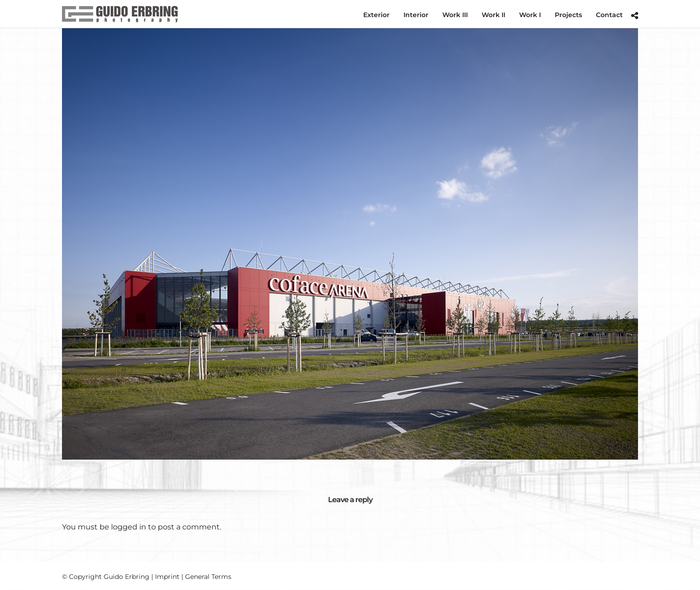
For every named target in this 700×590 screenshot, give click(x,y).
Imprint (167, 577)
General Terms (208, 577)
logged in (129, 527)
